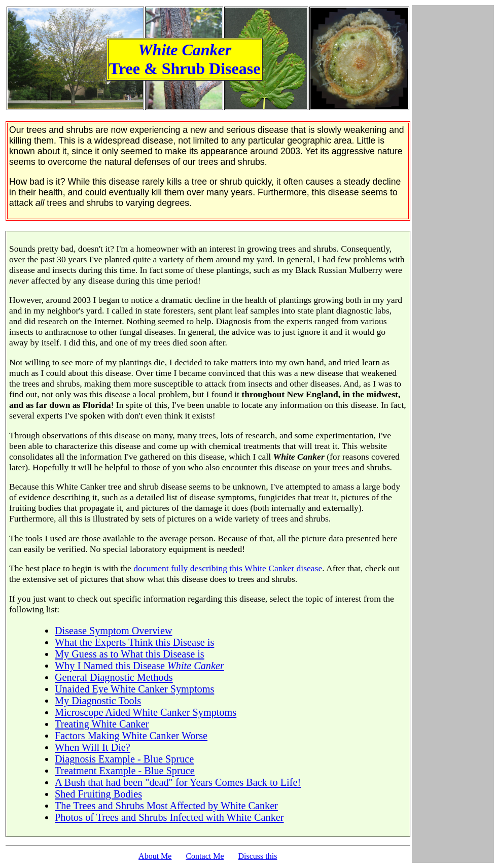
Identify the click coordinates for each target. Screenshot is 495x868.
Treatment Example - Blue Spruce (125, 771)
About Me (155, 856)
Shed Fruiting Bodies (98, 794)
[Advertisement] (453, 434)
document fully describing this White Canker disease (228, 568)
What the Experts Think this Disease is (134, 642)
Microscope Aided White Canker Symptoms (146, 712)
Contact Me (205, 856)
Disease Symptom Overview (114, 631)
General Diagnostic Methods (114, 677)
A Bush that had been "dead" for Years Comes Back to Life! (178, 782)
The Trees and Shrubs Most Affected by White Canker (166, 806)
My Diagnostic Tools (98, 701)
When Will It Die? (93, 747)
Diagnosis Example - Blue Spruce (124, 759)
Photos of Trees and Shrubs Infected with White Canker (169, 817)
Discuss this (258, 856)
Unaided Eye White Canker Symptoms (134, 689)
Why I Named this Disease (139, 666)
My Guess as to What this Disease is (130, 654)
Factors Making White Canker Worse (131, 736)
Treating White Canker (102, 724)
